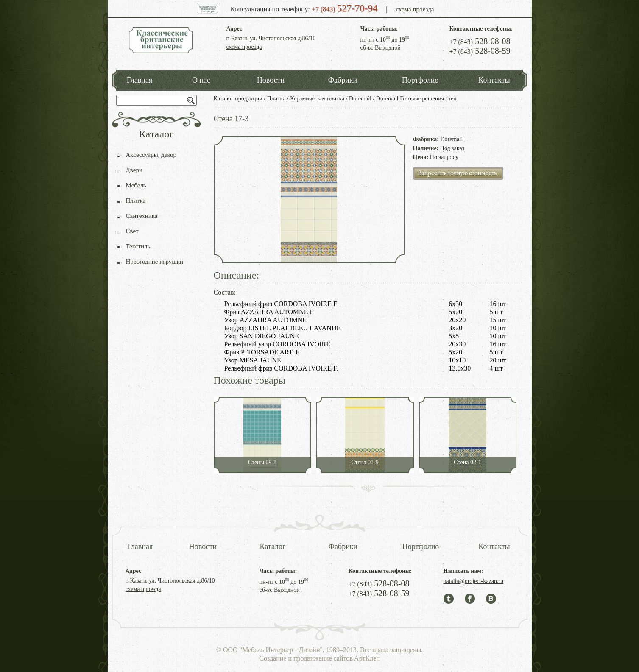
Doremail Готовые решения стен (416, 99)
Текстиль (138, 246)
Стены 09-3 (262, 462)
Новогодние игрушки (155, 262)
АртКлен (367, 658)
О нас (201, 80)
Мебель (136, 185)
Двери (134, 170)
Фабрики (343, 80)
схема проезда (415, 9)
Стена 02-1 (467, 462)
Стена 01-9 (365, 462)
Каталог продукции (238, 99)
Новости (271, 80)
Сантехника (142, 216)
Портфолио (420, 80)
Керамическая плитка (317, 99)
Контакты (494, 80)
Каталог (273, 547)
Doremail (360, 99)
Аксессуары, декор (151, 155)
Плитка (276, 99)
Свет (132, 231)
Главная (140, 80)
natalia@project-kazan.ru (474, 581)
